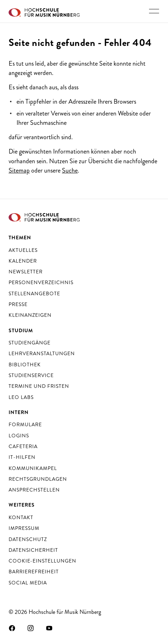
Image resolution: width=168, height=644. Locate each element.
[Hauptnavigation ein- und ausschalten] (154, 11)
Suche (70, 170)
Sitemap (19, 170)
